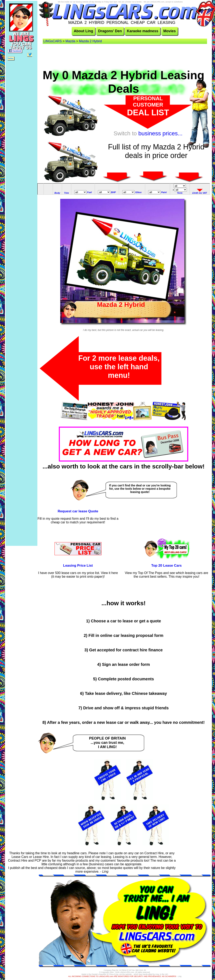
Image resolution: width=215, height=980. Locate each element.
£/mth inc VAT (200, 193)
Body (57, 193)
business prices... (160, 133)
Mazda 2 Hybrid (90, 41)
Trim (67, 193)
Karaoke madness (143, 31)
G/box (138, 192)
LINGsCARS (53, 41)
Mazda (70, 41)
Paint (164, 192)
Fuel (90, 192)
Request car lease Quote (78, 511)
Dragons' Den (110, 31)
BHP (113, 192)
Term (180, 193)
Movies (170, 31)
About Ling (83, 31)
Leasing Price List (78, 566)
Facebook (15, 51)
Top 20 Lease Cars (167, 566)
